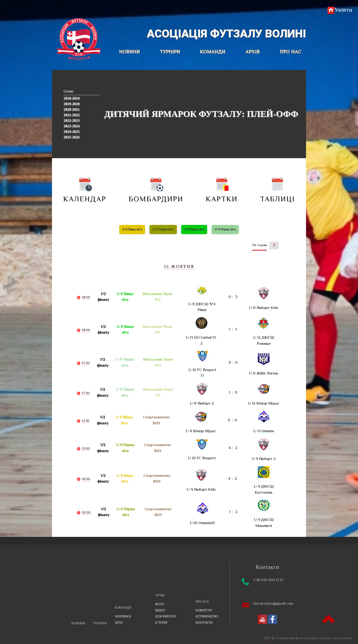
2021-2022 (71, 115)
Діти (119, 623)
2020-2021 (71, 109)
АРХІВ (253, 52)
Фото (160, 605)
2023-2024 (71, 126)
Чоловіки (123, 617)
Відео (160, 611)
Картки (222, 190)
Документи (165, 617)
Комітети (204, 611)
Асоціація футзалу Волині (226, 34)
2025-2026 (71, 137)
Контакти (204, 623)
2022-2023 (71, 120)
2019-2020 (71, 104)
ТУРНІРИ (170, 52)
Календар (85, 190)
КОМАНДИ (213, 52)
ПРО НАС (291, 52)
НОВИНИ (130, 52)
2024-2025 (71, 132)
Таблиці (278, 190)
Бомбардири (156, 190)
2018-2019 (71, 98)
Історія (161, 623)
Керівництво (207, 617)
